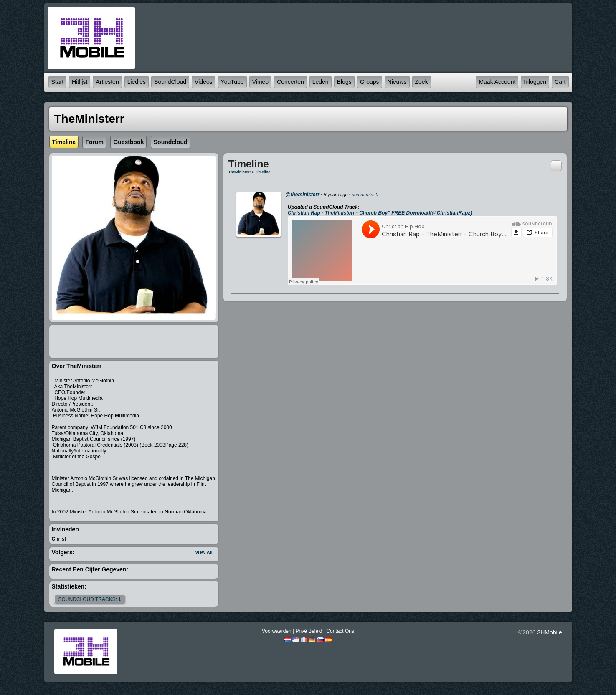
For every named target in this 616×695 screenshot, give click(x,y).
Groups (370, 82)
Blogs (344, 82)
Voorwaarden (277, 631)
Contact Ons (340, 631)
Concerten (290, 82)
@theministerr (303, 195)
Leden (321, 82)
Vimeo (260, 82)
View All (204, 552)
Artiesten (107, 82)
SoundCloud (170, 82)
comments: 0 (365, 195)
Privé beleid (309, 631)
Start (58, 82)
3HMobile (549, 632)
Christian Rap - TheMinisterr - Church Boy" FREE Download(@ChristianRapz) (380, 213)
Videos (204, 82)
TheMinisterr (240, 172)
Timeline (263, 172)
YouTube (232, 82)
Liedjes (137, 82)
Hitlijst (80, 82)
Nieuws (397, 82)
